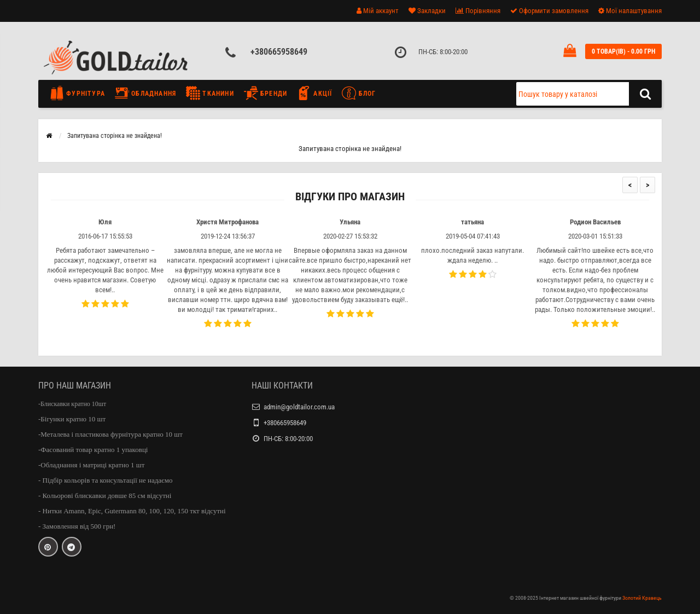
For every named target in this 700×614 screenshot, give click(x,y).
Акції (314, 93)
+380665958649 (279, 52)
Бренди (266, 93)
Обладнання (145, 93)
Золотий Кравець (642, 598)
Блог (359, 93)
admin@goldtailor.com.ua (299, 407)
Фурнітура (80, 93)
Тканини (210, 93)
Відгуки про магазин (350, 197)
